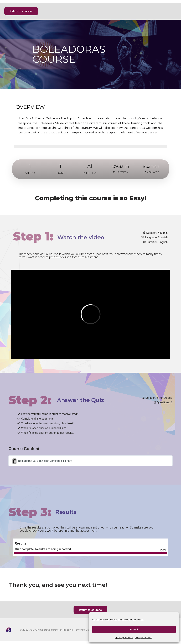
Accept (134, 629)
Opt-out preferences (124, 638)
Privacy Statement (143, 638)
